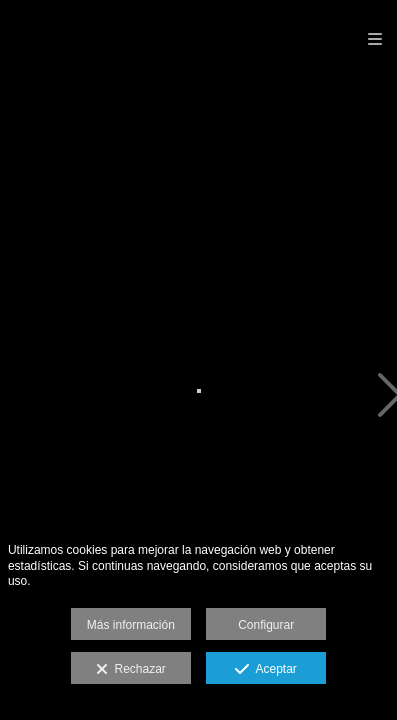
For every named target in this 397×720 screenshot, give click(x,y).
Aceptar (265, 670)
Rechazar (131, 670)
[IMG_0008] (198, 397)
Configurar (266, 625)
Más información (131, 625)
